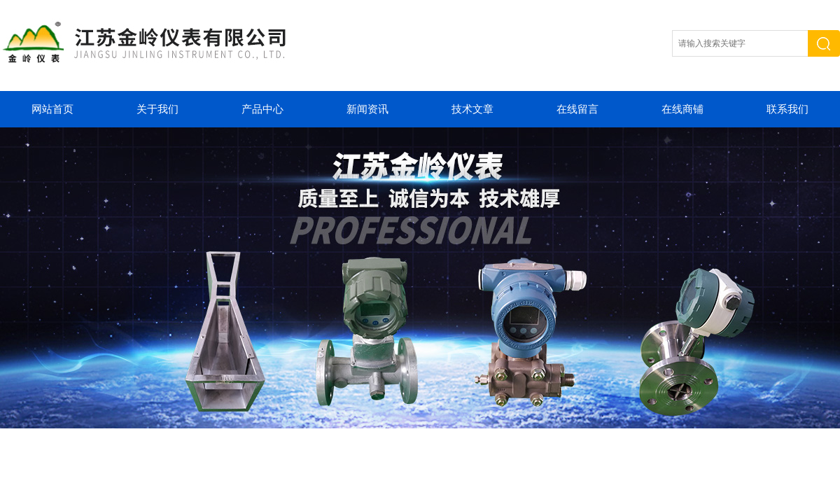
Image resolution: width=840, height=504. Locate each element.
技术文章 (472, 109)
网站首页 (52, 109)
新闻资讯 (367, 109)
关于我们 (157, 109)
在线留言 (577, 109)
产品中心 (262, 109)
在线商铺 (682, 109)
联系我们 (787, 109)
